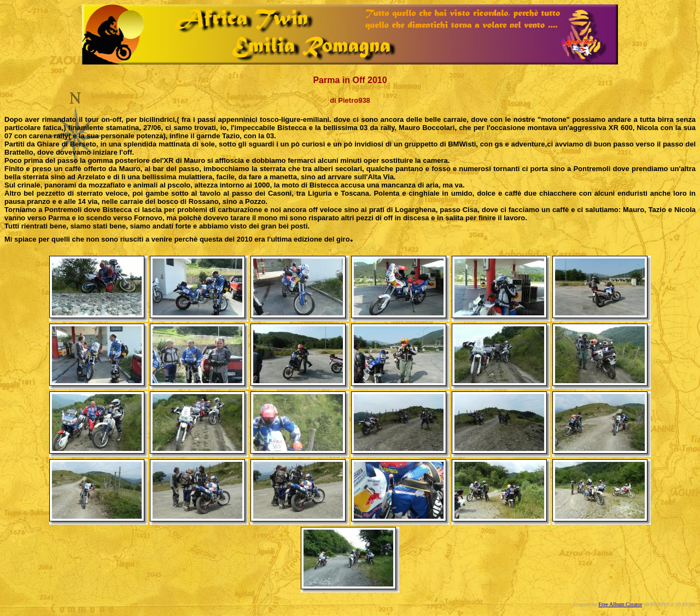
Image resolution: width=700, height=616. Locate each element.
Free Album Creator (620, 604)
